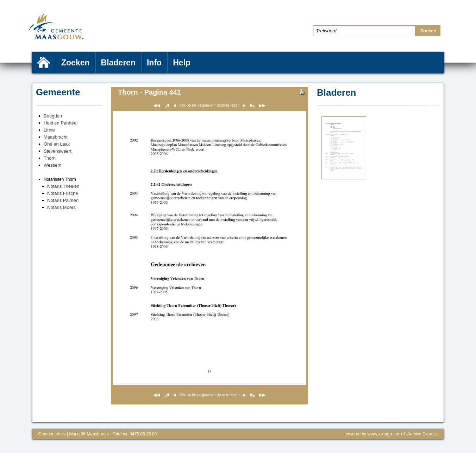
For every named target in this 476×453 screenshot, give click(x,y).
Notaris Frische (62, 193)
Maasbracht (56, 137)
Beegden (53, 116)
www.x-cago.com (385, 434)
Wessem (52, 165)
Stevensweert (58, 151)
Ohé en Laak (57, 144)
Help (182, 63)
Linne (49, 130)
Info (154, 63)
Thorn (50, 158)
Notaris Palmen (63, 200)
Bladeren (118, 63)
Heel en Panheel (61, 123)
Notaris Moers (61, 207)
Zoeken (76, 63)
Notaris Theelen (63, 186)
